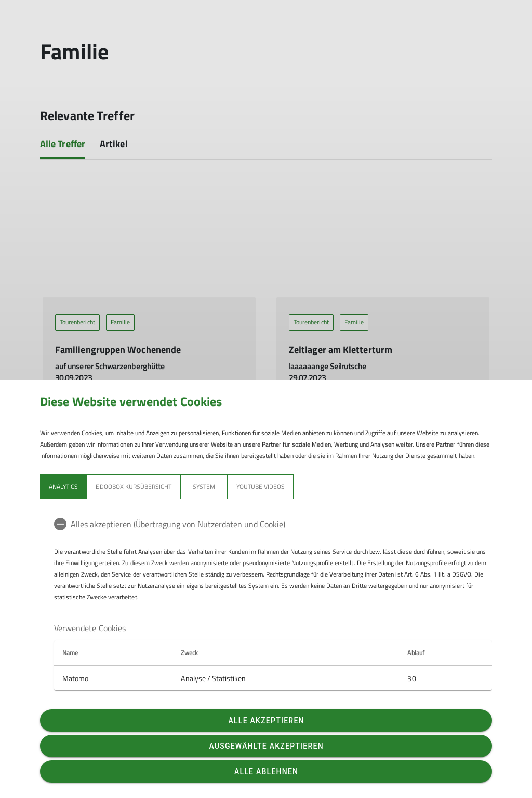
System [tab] (204, 486)
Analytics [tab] (63, 486)
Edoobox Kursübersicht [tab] (134, 486)
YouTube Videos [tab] (261, 486)
